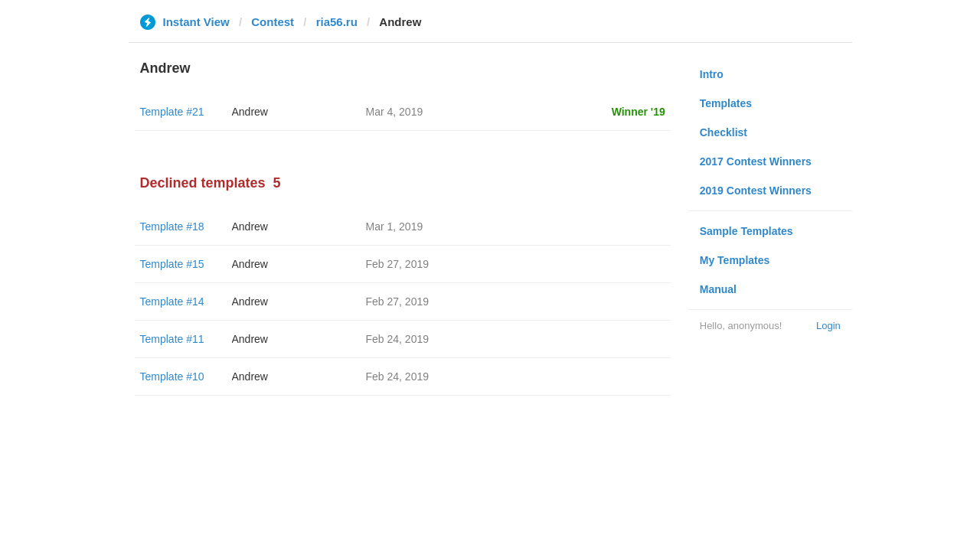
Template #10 (172, 377)
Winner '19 (639, 112)
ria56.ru (337, 22)
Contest (273, 22)
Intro (712, 74)
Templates (726, 103)
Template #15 (172, 264)
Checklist (724, 132)
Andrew (250, 112)
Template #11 (172, 339)
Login (828, 326)
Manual (718, 289)
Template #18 (172, 227)
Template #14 (172, 302)
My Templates (735, 260)
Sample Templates (746, 231)
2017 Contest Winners (756, 161)
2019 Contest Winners (756, 191)
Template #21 (172, 112)
